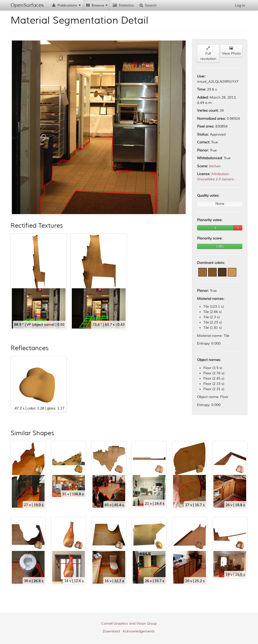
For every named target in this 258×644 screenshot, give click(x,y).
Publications (66, 5)
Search (148, 5)
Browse (97, 5)
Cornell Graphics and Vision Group (129, 623)
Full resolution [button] (208, 54)
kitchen (215, 166)
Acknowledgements (139, 631)
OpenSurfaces (27, 5)
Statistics (123, 5)
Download (111, 631)
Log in (240, 5)
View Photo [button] (231, 51)
